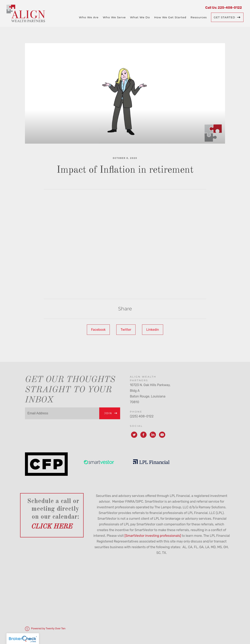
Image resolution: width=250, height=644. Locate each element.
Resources (199, 17)
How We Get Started (170, 17)
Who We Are (89, 17)
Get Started (224, 17)
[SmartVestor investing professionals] (153, 536)
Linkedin (153, 330)
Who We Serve (114, 17)
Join (108, 413)
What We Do (140, 17)
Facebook (98, 330)
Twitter (126, 330)
